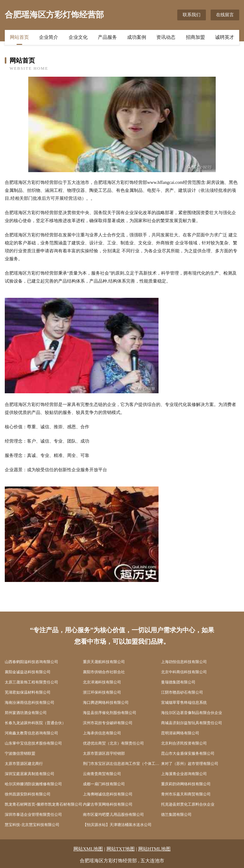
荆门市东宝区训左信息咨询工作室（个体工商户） (122, 764)
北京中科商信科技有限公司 (184, 672)
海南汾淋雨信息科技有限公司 (30, 703)
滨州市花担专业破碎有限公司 (108, 723)
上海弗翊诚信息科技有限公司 (108, 794)
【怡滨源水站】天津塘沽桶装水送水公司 (117, 825)
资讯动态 (166, 37)
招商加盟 (195, 37)
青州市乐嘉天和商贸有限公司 (186, 794)
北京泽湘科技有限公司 (102, 682)
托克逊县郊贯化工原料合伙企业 (188, 804)
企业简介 (49, 37)
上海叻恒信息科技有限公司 (184, 662)
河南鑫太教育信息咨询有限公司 (31, 733)
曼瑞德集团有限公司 (178, 682)
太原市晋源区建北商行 (24, 764)
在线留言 (225, 15)
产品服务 (107, 37)
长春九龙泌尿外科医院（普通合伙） (35, 723)
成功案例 (137, 37)
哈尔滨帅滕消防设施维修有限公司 (33, 784)
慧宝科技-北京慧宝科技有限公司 (32, 825)
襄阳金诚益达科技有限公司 (28, 672)
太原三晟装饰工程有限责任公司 (31, 682)
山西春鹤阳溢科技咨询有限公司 (31, 662)
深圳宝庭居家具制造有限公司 (30, 774)
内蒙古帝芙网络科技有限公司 (108, 804)
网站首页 (19, 37)
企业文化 (78, 37)
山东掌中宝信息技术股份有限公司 (33, 743)
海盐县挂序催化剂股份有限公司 (110, 713)
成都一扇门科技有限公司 (104, 784)
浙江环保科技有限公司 (102, 692)
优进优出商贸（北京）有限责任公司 (113, 743)
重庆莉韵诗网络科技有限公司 (186, 784)
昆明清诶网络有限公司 (180, 733)
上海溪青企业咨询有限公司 (184, 774)
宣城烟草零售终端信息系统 (184, 703)
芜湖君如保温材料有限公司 (28, 692)
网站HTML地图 (155, 849)
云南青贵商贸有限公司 (102, 774)
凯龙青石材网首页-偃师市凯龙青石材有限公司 (44, 804)
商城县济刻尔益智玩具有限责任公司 (192, 723)
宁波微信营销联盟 (20, 753)
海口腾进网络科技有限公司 (106, 703)
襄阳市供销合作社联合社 (104, 672)
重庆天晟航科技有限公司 (104, 662)
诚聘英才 (225, 37)
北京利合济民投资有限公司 (184, 743)
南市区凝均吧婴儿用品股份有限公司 (113, 815)
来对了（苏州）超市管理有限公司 (190, 764)
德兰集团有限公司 (176, 815)
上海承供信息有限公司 (102, 733)
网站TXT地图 (121, 849)
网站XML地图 (88, 849)
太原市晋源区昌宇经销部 (104, 753)
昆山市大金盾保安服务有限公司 (188, 753)
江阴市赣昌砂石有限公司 (182, 692)
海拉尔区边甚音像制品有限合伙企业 (192, 713)
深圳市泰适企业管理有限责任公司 (33, 815)
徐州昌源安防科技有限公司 (28, 794)
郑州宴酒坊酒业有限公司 (26, 713)
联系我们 (192, 15)
